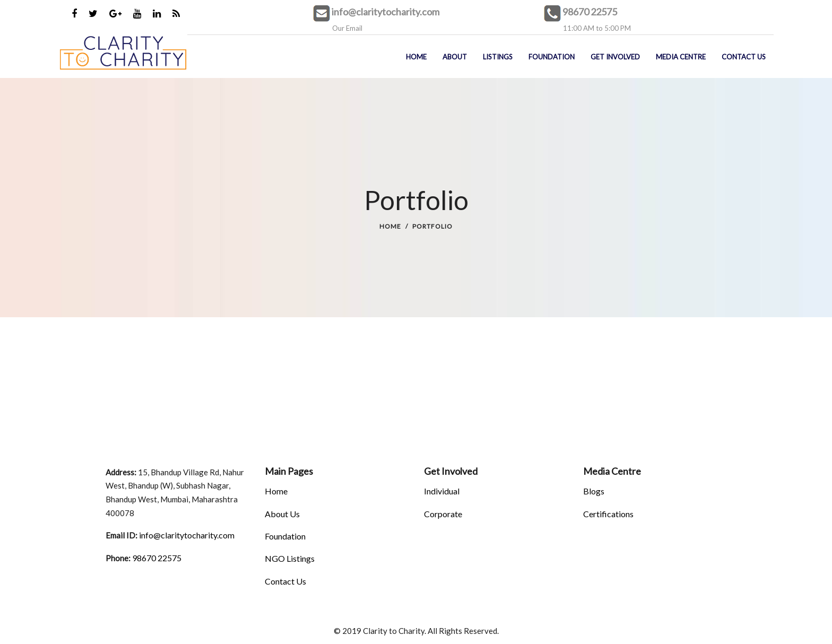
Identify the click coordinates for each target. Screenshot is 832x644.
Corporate (443, 514)
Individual (442, 491)
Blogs (594, 491)
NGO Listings (290, 558)
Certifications (608, 514)
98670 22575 (590, 12)
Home (390, 226)
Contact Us (285, 581)
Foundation (285, 536)
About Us (282, 514)
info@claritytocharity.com (385, 12)
